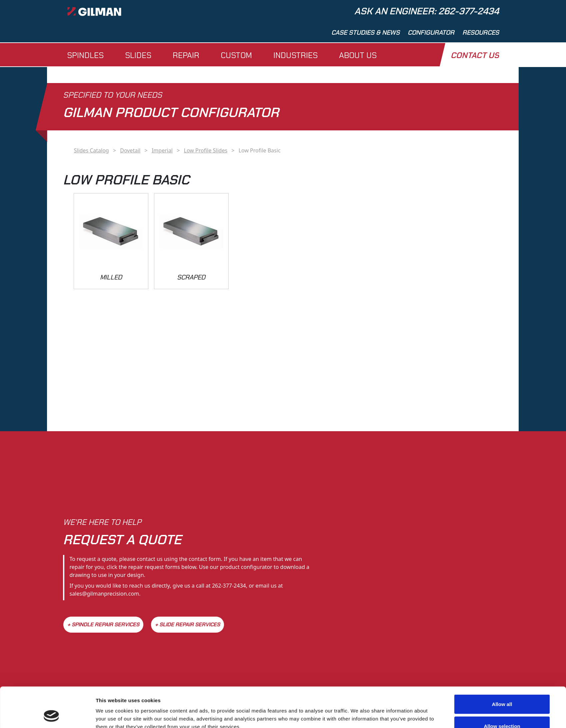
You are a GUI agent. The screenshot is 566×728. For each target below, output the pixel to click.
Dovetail (130, 150)
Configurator (431, 33)
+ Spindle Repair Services (103, 624)
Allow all (502, 666)
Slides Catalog (91, 150)
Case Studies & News (365, 33)
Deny (502, 710)
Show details (358, 711)
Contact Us (475, 55)
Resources (481, 33)
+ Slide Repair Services (187, 624)
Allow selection (502, 688)
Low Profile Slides (206, 150)
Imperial (162, 150)
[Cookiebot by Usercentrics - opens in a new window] (51, 715)
